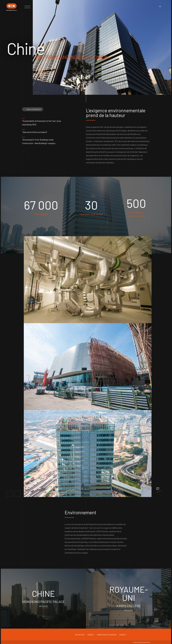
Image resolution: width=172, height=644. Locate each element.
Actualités (80, 635)
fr (160, 6)
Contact (123, 635)
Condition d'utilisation (107, 635)
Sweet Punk (146, 642)
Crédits (91, 635)
